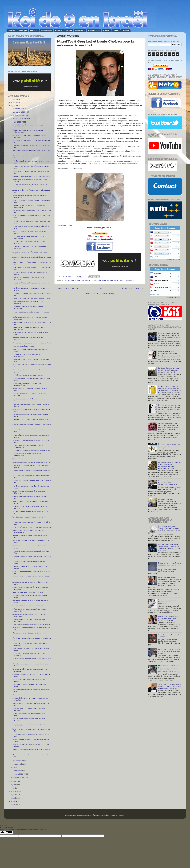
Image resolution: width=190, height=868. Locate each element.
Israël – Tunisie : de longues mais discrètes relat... (29, 232)
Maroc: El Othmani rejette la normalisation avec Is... (30, 699)
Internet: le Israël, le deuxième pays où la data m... (31, 536)
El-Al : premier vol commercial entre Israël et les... (31, 227)
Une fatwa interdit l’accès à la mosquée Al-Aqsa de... (32, 756)
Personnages (94, 30)
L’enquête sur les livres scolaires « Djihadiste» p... (31, 157)
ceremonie (76, 280)
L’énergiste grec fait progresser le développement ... (26, 355)
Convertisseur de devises (165, 228)
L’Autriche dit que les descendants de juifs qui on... (32, 176)
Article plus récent (67, 288)
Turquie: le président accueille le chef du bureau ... (31, 751)
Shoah (69, 30)
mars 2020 (18, 771)
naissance (106, 280)
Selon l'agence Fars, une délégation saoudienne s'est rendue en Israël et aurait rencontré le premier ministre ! (169, 427)
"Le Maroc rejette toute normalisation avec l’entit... (30, 567)
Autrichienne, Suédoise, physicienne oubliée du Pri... (32, 450)
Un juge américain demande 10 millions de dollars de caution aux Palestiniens (169, 483)
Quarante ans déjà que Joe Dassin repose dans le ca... (31, 542)
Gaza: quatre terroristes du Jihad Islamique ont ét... (31, 573)
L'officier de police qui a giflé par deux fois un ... (31, 695)
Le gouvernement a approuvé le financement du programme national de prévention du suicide (169, 465)
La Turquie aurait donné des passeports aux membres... (30, 318)
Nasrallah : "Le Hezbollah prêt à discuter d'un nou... (31, 172)
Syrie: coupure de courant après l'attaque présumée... (29, 709)
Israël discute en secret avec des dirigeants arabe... (30, 181)
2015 (13, 795)
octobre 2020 (18, 115)
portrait (119, 280)
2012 (13, 805)
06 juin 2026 (154, 257)
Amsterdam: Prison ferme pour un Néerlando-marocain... (30, 308)
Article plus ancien (132, 288)
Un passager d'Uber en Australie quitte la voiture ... (29, 339)
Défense (34, 30)
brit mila (68, 280)
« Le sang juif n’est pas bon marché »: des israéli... (29, 243)
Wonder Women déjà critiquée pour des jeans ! (168, 352)
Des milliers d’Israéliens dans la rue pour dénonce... (29, 720)
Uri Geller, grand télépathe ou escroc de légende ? (32, 639)
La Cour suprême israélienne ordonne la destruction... (28, 237)
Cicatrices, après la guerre (23, 346)
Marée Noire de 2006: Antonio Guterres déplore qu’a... (32, 268)
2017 (13, 788)
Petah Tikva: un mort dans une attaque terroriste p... (28, 446)
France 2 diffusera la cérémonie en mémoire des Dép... (31, 431)
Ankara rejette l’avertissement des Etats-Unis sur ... (31, 410)
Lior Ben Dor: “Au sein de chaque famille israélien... (28, 279)
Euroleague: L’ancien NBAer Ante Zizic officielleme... (27, 455)
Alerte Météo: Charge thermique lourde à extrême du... (29, 328)
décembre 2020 (19, 109)
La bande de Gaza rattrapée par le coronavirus (32, 462)
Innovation (80, 30)
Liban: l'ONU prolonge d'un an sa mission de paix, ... (32, 298)
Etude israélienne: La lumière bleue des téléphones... (28, 131)
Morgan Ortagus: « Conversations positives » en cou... (31, 379)
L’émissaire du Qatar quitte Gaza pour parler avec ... (30, 334)
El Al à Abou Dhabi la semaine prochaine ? (29, 375)
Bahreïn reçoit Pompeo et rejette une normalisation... (27, 384)
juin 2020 (17, 764)
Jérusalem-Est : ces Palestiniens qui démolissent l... (31, 191)
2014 (13, 798)
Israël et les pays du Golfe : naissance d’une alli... (30, 518)
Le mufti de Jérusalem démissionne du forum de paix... (31, 313)
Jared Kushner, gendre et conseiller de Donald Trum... (31, 740)
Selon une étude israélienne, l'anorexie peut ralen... (29, 685)
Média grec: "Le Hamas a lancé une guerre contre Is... (29, 610)
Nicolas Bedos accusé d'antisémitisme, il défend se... (31, 167)
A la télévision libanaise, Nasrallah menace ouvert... (30, 186)
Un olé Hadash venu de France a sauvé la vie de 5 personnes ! (169, 602)
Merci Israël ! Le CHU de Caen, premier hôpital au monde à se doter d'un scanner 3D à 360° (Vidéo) (169, 669)
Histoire (59, 30)
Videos (116, 30)
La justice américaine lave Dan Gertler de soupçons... (29, 248)
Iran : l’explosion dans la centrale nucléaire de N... (31, 730)
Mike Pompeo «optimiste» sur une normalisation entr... (31, 649)
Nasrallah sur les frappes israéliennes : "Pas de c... (32, 366)
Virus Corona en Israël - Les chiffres (170, 636)
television (132, 280)
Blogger (122, 815)
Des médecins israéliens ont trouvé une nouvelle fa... (31, 222)
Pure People (68, 225)
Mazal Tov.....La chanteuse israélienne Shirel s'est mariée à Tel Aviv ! (168, 618)
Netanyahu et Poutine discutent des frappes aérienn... (30, 644)
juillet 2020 (18, 761)
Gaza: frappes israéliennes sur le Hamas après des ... (31, 217)
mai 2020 (17, 767)
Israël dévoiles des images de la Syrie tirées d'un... (30, 547)
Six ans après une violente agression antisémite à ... (32, 426)
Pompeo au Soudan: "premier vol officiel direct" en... (31, 578)
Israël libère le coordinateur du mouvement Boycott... (30, 714)
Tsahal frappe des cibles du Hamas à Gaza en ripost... (31, 745)
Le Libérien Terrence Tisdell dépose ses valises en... (31, 284)
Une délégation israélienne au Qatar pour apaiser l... (29, 634)
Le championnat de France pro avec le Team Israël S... (30, 654)
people (113, 280)
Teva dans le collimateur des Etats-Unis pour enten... (30, 466)
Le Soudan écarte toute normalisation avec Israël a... (29, 562)
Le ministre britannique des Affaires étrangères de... (32, 523)
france (98, 280)
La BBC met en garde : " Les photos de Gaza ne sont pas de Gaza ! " (169, 651)
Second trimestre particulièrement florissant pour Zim (30, 588)
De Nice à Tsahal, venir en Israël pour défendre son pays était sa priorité (168, 370)
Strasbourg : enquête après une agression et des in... (32, 323)
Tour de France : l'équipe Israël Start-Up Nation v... (32, 263)
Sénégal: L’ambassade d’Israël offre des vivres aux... (31, 675)
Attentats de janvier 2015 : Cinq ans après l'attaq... (29, 136)
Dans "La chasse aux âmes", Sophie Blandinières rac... (31, 201)
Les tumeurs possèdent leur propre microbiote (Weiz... (30, 415)
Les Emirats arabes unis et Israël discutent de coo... (31, 487)
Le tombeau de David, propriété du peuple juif (167, 500)
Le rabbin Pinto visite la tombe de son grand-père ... (32, 660)
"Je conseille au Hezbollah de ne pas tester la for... (31, 441)
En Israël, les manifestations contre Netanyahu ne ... (31, 294)
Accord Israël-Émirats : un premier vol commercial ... (28, 126)
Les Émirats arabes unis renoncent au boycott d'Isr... (31, 289)
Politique (23, 30)
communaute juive (88, 280)
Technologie (46, 30)
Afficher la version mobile (100, 294)
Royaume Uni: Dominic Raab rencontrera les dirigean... (30, 670)
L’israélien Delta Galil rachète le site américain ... (31, 471)
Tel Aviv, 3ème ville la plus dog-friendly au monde (32, 459)
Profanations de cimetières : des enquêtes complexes (29, 725)
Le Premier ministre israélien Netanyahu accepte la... (32, 735)
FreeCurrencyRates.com (173, 260)
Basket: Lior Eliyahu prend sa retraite (28, 606)
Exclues (12, 30)
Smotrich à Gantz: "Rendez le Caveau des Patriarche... (29, 206)
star (125, 280)
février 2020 (18, 774)
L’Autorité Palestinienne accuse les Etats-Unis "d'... (31, 552)
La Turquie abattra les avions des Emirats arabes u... (29, 196)
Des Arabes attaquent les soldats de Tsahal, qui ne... (32, 212)
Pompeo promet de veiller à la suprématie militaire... (29, 620)
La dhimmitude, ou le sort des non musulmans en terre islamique (169, 446)
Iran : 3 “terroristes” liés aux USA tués (28, 592)
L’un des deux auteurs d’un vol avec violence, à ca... (32, 343)
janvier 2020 (18, 777)
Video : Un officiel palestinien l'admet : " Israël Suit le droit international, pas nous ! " (170, 686)
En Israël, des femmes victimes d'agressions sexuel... (30, 274)
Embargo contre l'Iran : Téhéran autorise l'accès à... (29, 395)
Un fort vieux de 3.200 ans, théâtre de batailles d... (31, 704)
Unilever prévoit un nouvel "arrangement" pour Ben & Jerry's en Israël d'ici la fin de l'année (169, 336)
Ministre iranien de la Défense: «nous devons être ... (32, 557)
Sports (106, 30)
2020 (13, 106)
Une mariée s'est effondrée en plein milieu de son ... (32, 152)
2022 (13, 99)
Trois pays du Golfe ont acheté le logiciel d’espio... (32, 624)
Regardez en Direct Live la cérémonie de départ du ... (31, 141)
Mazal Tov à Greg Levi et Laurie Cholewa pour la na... (31, 371)
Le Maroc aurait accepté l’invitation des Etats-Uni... (31, 477)
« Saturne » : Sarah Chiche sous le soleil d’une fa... (31, 146)
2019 (13, 782)
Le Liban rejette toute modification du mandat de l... (31, 513)
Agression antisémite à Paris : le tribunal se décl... (30, 253)
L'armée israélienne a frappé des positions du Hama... (30, 665)
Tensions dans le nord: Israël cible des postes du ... (31, 420)
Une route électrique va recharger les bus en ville (30, 602)
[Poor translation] (9, 832)
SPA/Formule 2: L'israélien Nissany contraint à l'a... (31, 162)
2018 (13, 785)
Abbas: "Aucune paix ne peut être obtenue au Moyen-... (29, 492)
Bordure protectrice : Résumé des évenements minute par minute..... (170, 565)
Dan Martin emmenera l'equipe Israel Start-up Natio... (31, 405)
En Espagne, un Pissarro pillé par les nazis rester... (30, 508)
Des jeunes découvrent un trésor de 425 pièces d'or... (31, 691)
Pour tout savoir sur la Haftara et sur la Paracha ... (29, 303)
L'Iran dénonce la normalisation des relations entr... (31, 436)
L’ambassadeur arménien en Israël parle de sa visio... (31, 596)
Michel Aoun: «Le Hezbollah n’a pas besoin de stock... (30, 389)
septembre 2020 (20, 119)
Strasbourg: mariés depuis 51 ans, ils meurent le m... (31, 497)
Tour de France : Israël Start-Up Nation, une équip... (30, 502)
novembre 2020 (19, 112)
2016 (13, 791)
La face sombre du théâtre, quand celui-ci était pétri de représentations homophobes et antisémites (169, 408)
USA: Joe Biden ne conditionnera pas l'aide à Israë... (30, 350)
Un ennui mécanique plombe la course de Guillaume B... (28, 531)
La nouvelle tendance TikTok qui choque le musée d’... (31, 400)
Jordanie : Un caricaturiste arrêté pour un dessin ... (32, 258)
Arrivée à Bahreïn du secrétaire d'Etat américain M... (32, 482)
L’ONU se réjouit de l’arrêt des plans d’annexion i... (32, 527)
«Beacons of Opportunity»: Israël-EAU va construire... (29, 615)
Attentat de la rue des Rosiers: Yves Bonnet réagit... (30, 680)
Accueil (126, 30)
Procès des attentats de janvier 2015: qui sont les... (31, 360)
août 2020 (17, 122)
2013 (13, 801)
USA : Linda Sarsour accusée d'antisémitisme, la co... (31, 629)
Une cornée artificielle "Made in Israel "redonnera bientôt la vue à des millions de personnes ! (169, 529)
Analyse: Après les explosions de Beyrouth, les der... (30, 583)
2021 (13, 102)
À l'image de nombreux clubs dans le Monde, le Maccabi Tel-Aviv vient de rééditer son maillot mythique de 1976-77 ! (170, 389)
